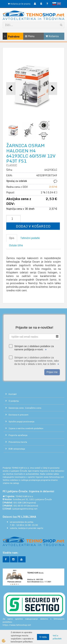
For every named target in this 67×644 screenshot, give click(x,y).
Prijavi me (52, 372)
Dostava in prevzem (18, 415)
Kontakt (13, 394)
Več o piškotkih (57, 637)
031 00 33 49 (20, 506)
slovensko (54, 4)
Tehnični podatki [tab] (30, 238)
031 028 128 (20, 503)
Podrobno (7, 36)
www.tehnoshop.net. (54, 477)
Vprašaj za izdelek (17, 181)
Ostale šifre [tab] (16, 245)
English (59, 4)
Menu (30, 36)
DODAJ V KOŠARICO (33, 226)
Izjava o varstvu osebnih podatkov (26, 428)
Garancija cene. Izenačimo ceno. (25, 408)
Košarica (52, 36)
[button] (53, 89)
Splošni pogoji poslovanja (21, 421)
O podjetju (14, 401)
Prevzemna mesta (18, 442)
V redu (43, 637)
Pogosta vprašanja (18, 435)
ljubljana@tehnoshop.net (25, 509)
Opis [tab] (12, 238)
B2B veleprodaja (17, 449)
